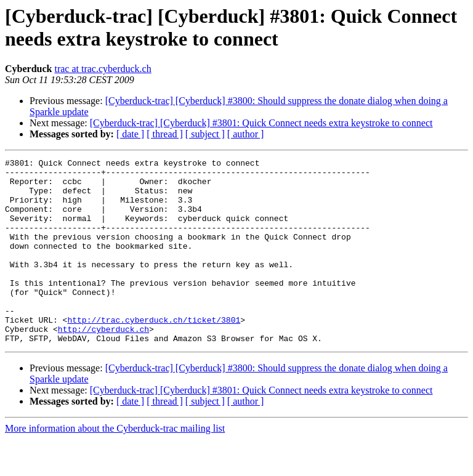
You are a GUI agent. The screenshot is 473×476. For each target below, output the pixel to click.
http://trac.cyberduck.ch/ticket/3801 (154, 353)
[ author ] (246, 134)
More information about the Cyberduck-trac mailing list (115, 465)
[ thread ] (165, 134)
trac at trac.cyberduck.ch (103, 69)
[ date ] (130, 134)
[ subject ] (205, 134)
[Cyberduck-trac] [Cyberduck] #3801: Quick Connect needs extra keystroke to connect (261, 123)
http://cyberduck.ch (103, 364)
